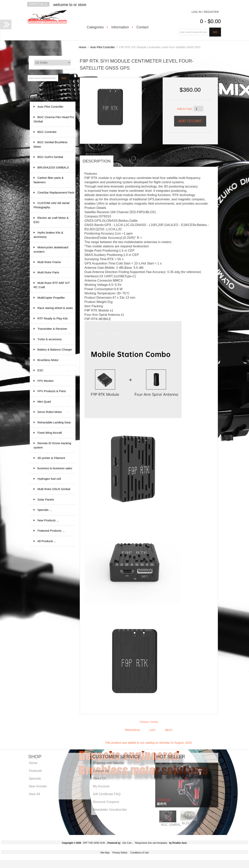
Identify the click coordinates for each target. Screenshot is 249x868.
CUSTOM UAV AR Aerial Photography (52, 205)
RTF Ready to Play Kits (54, 320)
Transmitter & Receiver (54, 331)
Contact (142, 27)
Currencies (45, 50)
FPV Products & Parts (54, 393)
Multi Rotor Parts (54, 273)
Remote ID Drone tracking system (52, 446)
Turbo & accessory (54, 339)
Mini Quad (54, 402)
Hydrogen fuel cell (54, 479)
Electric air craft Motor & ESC (52, 220)
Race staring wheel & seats (55, 310)
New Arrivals (38, 786)
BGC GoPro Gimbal (54, 157)
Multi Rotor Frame (54, 262)
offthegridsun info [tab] (187, 161)
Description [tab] (97, 161)
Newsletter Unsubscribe (110, 810)
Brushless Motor (54, 360)
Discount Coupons (106, 802)
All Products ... (47, 541)
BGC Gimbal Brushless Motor (52, 145)
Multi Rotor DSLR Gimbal (54, 491)
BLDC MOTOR (193, 823)
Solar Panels (54, 500)
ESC (54, 370)
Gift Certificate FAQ (107, 794)
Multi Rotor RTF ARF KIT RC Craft (52, 285)
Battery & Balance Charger (55, 351)
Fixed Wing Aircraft (54, 433)
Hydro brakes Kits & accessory (52, 235)
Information (120, 27)
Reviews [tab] (148, 161)
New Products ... (48, 520)
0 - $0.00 (210, 21)
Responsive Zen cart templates (151, 843)
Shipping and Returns (108, 763)
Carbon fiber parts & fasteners (52, 180)
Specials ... (45, 510)
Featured (35, 771)
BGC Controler (54, 132)
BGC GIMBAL (171, 825)
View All (34, 794)
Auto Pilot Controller (103, 47)
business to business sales (55, 470)
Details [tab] (125, 161)
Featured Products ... (51, 531)
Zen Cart (127, 843)
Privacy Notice (120, 853)
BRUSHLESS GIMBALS (54, 169)
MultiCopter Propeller (54, 300)
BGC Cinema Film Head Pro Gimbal (54, 120)
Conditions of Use (140, 853)
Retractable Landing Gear (54, 424)
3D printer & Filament (54, 460)
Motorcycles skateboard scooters (52, 250)
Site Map (105, 853)
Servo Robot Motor (54, 412)
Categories (95, 27)
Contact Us (101, 771)
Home (82, 47)
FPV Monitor (54, 381)
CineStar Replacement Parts (56, 194)
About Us (99, 778)
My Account (101, 786)
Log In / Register (205, 12)
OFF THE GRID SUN (94, 843)
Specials (38, 4)
